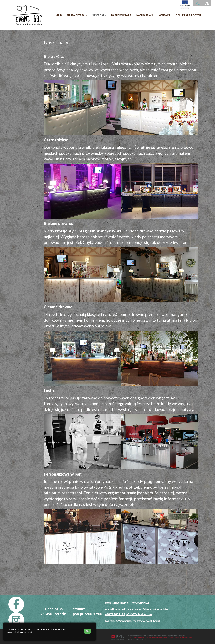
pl (197, 3)
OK (87, 631)
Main (59, 15)
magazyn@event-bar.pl (146, 621)
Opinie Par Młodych (188, 15)
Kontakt (164, 15)
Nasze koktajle (121, 15)
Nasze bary (99, 15)
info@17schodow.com (139, 614)
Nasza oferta (77, 15)
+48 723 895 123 (115, 614)
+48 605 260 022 (139, 602)
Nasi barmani (145, 15)
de (207, 3)
